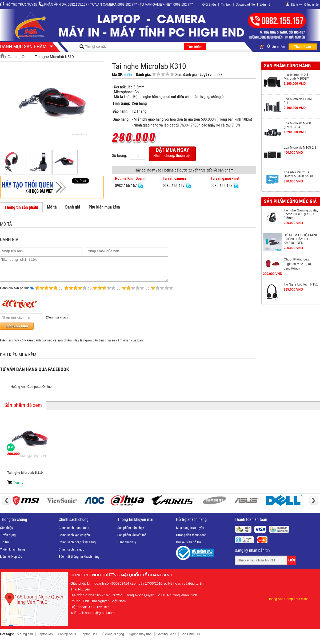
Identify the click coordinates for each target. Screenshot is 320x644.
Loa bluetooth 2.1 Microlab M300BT (296, 77)
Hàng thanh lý (127, 547)
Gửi (292, 565)
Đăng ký (296, 5)
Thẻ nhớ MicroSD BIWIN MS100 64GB (298, 174)
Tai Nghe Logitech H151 (301, 284)
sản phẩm (288, 46)
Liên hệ (265, 5)
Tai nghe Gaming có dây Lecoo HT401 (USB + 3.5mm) (301, 214)
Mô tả (52, 207)
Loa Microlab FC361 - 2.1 (299, 101)
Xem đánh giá (186, 75)
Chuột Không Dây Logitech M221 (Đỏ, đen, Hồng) (298, 264)
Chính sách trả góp (71, 554)
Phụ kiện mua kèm (104, 207)
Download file (245, 5)
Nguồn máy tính (140, 639)
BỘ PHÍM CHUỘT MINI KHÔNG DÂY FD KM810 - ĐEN (300, 239)
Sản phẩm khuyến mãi (132, 540)
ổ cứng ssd (25, 639)
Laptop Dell (89, 639)
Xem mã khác (57, 322)
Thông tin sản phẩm (21, 207)
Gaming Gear (166, 639)
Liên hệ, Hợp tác (11, 561)
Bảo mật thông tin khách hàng (79, 561)
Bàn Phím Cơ (190, 639)
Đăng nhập (311, 5)
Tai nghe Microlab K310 (25, 478)
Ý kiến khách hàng (12, 554)
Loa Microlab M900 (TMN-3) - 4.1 (297, 125)
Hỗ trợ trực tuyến (21, 5)
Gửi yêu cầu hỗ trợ (188, 547)
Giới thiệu (209, 5)
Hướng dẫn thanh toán (191, 540)
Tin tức (226, 5)
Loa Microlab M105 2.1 (300, 148)
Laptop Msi (45, 639)
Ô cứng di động (113, 639)
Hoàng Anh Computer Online (31, 392)
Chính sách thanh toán (74, 533)
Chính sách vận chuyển (74, 540)
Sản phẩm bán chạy (131, 533)
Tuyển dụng (8, 540)
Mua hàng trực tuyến (190, 533)
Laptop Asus (67, 639)
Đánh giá (73, 207)
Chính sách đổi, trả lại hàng (77, 547)
